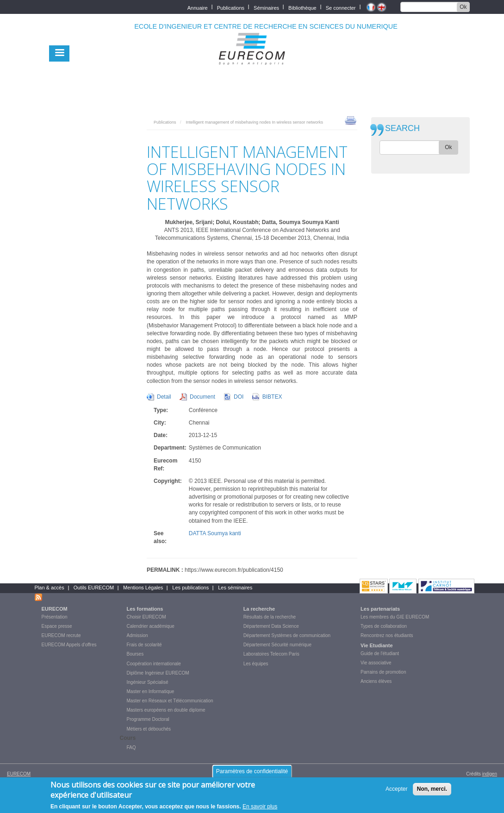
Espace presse (57, 626)
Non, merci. (432, 791)
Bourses (135, 654)
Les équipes (256, 664)
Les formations (145, 609)
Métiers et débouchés (149, 729)
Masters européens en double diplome (166, 710)
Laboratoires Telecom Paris (271, 654)
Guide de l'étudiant (380, 654)
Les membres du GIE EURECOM (395, 617)
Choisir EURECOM (146, 617)
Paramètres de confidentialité (252, 773)
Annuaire (198, 7)
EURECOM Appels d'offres (69, 645)
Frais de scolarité (144, 645)
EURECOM (55, 609)
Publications (231, 7)
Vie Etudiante (376, 645)
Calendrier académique (151, 626)
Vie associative (376, 663)
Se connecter (341, 7)
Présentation (55, 617)
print (351, 120)
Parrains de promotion (383, 672)
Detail (164, 397)
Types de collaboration (384, 626)
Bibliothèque (302, 7)
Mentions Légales (143, 588)
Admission (137, 635)
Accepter (396, 791)
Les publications (190, 588)
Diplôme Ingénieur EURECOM (158, 673)
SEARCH (402, 128)
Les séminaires (235, 588)
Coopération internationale (154, 664)
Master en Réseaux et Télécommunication (170, 701)
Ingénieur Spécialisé (148, 682)
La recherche (259, 609)
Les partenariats (380, 609)
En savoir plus (260, 808)
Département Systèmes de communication (287, 635)
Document (202, 397)
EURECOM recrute (61, 635)
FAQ (131, 747)
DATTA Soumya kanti (215, 533)
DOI (239, 397)
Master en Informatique (151, 691)
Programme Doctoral (148, 719)
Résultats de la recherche (270, 617)
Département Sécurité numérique (277, 645)
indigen (490, 774)
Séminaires (266, 7)
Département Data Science (271, 626)
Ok (463, 7)
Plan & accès (50, 588)
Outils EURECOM (94, 588)
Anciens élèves (376, 681)
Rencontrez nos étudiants (387, 635)
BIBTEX (272, 397)
